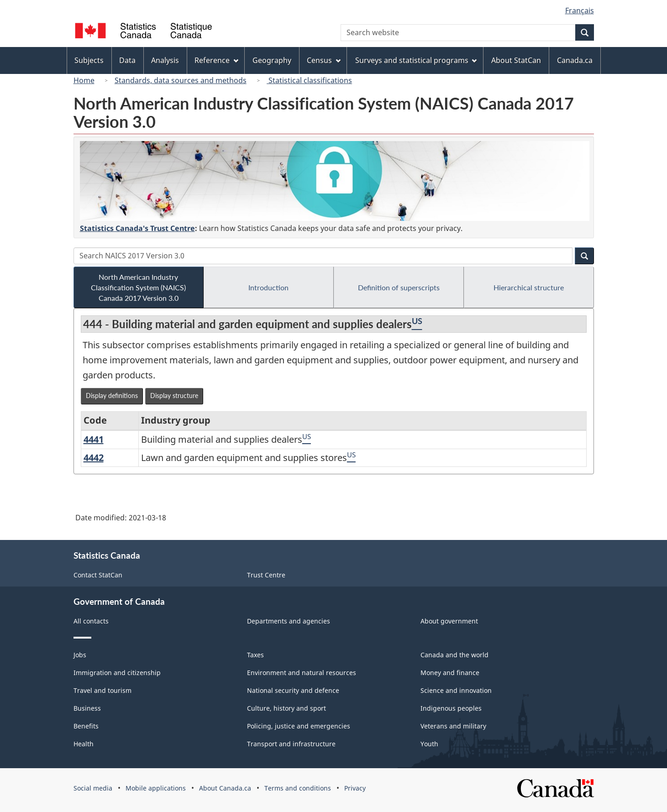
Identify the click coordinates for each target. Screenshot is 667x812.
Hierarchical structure (529, 287)
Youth (429, 744)
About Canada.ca (225, 788)
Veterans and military (453, 726)
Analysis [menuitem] (165, 60)
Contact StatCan (98, 575)
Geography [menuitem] (272, 60)
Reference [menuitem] (216, 60)
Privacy (355, 788)
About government (449, 621)
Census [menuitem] (324, 60)
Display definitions (112, 396)
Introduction (268, 287)
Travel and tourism (102, 690)
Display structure (174, 396)
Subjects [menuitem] (89, 60)
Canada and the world (454, 655)
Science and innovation (456, 690)
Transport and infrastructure (291, 744)
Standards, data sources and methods (181, 80)
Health (84, 744)
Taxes (255, 655)
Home (84, 80)
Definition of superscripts (399, 287)
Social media (93, 788)
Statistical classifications (309, 80)
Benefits (86, 726)
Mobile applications (156, 788)
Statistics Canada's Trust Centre (137, 228)
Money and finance (450, 673)
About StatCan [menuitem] (516, 60)
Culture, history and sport (286, 708)
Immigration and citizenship (117, 673)
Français (580, 10)
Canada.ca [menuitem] (575, 60)
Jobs (80, 655)
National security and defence (293, 690)
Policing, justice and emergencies (299, 726)
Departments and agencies (289, 621)
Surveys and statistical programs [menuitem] (416, 60)
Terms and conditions (298, 788)
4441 (94, 439)
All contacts (91, 621)
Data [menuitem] (127, 60)
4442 (94, 458)
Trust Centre (266, 575)
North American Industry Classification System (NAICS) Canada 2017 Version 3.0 (138, 287)
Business (87, 708)
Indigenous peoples (451, 708)
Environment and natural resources (302, 673)
